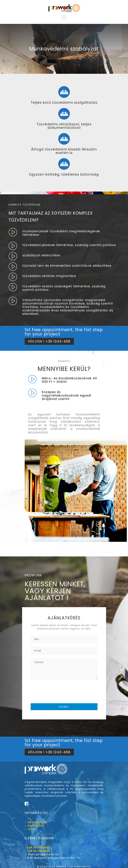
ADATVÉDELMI (36, 822)
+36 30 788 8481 (38, 851)
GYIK (31, 829)
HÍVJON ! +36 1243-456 (49, 341)
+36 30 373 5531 (38, 848)
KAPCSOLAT (35, 826)
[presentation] (57, 691)
